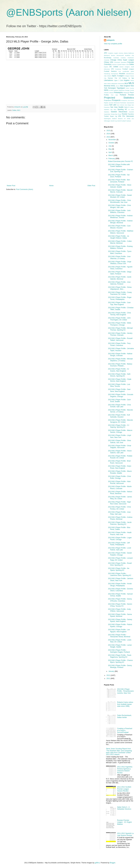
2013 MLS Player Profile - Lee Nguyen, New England (119, 631)
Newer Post (11, 186)
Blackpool (107, 55)
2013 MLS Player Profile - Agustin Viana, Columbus (120, 268)
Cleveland (124, 62)
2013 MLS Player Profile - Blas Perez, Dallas (119, 528)
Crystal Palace (121, 64)
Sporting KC (122, 109)
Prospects (116, 100)
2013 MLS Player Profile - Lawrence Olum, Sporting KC (120, 574)
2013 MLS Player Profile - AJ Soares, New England (118, 370)
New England (125, 86)
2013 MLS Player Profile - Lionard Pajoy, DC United (120, 559)
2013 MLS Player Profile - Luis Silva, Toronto (119, 385)
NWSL (106, 90)
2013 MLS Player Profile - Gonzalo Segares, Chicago (121, 395)
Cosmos (114, 64)
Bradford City (130, 55)
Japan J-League (118, 76)
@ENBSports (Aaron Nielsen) (69, 12)
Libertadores (109, 80)
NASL (113, 86)
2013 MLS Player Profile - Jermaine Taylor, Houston (121, 349)
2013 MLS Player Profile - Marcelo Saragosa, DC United (120, 421)
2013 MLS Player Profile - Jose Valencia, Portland (119, 283)
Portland (123, 95)
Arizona (121, 53)
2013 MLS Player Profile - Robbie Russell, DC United (120, 457)
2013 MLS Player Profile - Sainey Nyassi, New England (120, 620)
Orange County (129, 90)
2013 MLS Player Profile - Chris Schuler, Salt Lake (119, 406)
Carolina (123, 58)
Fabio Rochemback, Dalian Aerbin (124, 716)
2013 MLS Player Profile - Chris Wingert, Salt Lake (119, 206)
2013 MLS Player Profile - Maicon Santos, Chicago (120, 431)
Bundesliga (108, 58)
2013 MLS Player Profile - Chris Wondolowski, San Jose (119, 201)
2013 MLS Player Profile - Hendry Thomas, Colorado (120, 334)
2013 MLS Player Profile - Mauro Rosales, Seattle (120, 472)
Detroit (121, 67)
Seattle (121, 107)
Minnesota (121, 84)
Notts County (130, 88)
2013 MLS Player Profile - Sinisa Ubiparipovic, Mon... (120, 288)
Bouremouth (120, 55)
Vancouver (130, 116)
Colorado (131, 62)
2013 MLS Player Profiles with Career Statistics (119, 165)
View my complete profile (113, 44)
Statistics (107, 112)
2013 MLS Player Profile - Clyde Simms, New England (120, 380)
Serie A (127, 107)
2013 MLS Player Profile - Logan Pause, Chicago (120, 539)
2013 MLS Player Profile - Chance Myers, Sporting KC (120, 661)
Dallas (14, 110)
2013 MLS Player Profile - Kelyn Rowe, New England (120, 467)
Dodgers (127, 67)
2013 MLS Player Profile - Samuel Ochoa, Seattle (120, 595)
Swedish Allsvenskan (119, 112)
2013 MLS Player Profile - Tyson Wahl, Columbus (120, 252)
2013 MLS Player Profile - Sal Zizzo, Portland (119, 176)
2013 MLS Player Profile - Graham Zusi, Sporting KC (120, 171)
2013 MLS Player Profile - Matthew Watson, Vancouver (121, 232)
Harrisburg (107, 74)
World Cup (114, 121)
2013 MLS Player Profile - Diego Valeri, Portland (120, 273)
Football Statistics (110, 71)
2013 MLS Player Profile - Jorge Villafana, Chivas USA (120, 263)
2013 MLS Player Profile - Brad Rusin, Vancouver (119, 462)
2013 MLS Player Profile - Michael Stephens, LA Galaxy (120, 360)
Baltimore (131, 53)
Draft (132, 67)
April (110, 152)
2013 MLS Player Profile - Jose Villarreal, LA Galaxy (119, 257)
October (112, 143)
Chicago (113, 60)
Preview (131, 95)
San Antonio (120, 105)
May (110, 149)
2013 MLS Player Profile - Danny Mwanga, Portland (120, 666)
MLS (19, 110)
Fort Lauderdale (124, 71)
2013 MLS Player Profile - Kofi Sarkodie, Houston (119, 416)
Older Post (91, 186)
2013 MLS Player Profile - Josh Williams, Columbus (119, 211)
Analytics (111, 53)
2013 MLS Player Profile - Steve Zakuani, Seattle (120, 186)
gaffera (97, 863)
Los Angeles (125, 80)
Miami (109, 84)
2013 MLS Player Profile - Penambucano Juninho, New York (125, 691)
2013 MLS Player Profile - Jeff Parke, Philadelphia (119, 544)
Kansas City (113, 78)
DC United (114, 67)
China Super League (126, 60)
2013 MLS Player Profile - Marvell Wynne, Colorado (120, 191)
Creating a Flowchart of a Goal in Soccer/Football (125, 730)
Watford (114, 119)
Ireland (109, 76)
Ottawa (111, 93)
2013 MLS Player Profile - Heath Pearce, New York (120, 533)
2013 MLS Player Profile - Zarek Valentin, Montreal (120, 278)
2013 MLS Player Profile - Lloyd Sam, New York (120, 436)
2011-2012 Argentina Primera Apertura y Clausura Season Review (125, 770)
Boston (113, 55)
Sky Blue (113, 110)
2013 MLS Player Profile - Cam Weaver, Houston (119, 227)
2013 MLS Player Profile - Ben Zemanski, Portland (119, 181)
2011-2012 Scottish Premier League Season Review (124, 789)
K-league (127, 76)
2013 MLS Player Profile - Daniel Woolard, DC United (120, 196)
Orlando (106, 93)
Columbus (108, 64)
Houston (122, 74)
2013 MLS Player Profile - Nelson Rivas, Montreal (120, 493)
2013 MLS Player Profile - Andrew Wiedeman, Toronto (120, 217)
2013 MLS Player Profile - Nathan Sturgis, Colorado (120, 355)
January (112, 671)
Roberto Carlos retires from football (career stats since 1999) (125, 704)
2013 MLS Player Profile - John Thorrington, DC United (119, 319)
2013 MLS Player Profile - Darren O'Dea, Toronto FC (120, 605)
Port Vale (114, 95)
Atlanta (126, 53)
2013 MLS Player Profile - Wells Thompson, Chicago (120, 324)
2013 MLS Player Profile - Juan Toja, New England (119, 303)
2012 (109, 675)
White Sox (130, 119)
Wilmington (107, 121)
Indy (105, 76)
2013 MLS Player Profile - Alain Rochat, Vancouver (119, 482)
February (112, 159)
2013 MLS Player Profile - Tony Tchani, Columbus (119, 344)
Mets (105, 84)
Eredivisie (118, 69)
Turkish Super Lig (110, 116)
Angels (116, 53)
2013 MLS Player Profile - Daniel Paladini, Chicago (120, 554)
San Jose (114, 107)
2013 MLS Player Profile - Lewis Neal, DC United (120, 641)
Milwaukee (114, 84)
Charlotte (107, 60)
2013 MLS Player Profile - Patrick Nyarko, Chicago (120, 625)
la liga (131, 78)
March (111, 155)
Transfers (131, 114)
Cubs (127, 64)
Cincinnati (117, 62)
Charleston (131, 58)
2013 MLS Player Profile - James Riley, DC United (120, 498)
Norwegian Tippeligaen (117, 88)
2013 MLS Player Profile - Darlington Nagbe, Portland (119, 651)
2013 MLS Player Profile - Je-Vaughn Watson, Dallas (119, 237)
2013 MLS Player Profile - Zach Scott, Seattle (119, 401)
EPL (113, 69)
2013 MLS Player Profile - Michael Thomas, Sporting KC (120, 329)
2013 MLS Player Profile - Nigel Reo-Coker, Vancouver (119, 503)
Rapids (106, 103)
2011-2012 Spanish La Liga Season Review (125, 834)
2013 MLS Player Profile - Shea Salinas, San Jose (119, 441)
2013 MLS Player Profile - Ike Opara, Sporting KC (119, 569)
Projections (108, 100)
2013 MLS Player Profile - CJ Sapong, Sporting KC (119, 426)
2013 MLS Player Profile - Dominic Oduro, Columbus (120, 590)
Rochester (123, 103)
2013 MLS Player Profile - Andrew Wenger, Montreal (120, 222)
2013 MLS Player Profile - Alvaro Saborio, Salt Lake (120, 452)
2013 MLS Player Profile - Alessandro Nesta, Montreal (119, 636)
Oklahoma (122, 90)
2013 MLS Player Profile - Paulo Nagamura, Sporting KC (120, 656)
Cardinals (116, 58)
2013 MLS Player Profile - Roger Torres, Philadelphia (120, 298)
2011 (109, 678)
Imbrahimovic (130, 74)
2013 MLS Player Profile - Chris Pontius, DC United (119, 508)
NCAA (118, 86)
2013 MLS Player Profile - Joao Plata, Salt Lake (119, 513)
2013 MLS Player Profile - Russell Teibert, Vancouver (120, 339)
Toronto (125, 114)
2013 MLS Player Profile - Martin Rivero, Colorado (120, 487)
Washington (107, 119)
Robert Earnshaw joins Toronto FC (120, 161)
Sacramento (130, 103)
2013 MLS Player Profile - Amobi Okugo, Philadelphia (120, 585)
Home (51, 186)
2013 (109, 137)
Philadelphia (118, 93)
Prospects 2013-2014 (128, 100)
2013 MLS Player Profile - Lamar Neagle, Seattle (120, 646)
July (110, 146)
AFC (106, 53)
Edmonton (107, 69)
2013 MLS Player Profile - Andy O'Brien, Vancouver (119, 610)
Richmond (117, 103)
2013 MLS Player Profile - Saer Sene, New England (119, 390)
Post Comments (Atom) (25, 189)
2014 (109, 134)
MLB (126, 83)
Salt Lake (113, 105)
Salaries (106, 105)
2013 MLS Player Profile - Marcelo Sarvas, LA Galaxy (120, 411)
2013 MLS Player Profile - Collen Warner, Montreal (120, 242)
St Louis (131, 110)
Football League (128, 69)
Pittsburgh (126, 93)
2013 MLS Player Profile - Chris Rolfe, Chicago (119, 477)
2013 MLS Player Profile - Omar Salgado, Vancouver (120, 447)
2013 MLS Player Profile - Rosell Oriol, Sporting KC (120, 564)
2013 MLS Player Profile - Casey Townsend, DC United (120, 293)
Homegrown (115, 74)
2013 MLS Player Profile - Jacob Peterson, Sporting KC (120, 523)
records (111, 103)
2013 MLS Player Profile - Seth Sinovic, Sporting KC (119, 375)
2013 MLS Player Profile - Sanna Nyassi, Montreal (120, 615)
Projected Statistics (119, 98)
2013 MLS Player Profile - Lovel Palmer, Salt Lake (120, 549)
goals (132, 71)
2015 (109, 131)
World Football (122, 121)
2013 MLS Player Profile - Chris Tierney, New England (119, 314)
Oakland (116, 90)
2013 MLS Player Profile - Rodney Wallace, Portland (120, 247)
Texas (120, 114)
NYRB (111, 90)
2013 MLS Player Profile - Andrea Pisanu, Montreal (120, 518)
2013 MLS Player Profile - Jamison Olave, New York (121, 579)
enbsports (111, 40)
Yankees (129, 121)
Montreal (107, 86)
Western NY (122, 119)
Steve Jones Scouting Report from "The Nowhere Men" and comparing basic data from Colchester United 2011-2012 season (119, 752)
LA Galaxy (123, 78)
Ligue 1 (117, 80)
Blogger (112, 863)
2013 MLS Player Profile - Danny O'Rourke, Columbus (120, 600)
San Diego (128, 105)
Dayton (106, 67)
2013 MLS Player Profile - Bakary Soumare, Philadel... (120, 365)
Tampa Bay (114, 114)
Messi (132, 80)
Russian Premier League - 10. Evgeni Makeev (124, 822)
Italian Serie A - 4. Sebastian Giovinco (124, 808)
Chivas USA (109, 62)
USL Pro (122, 116)
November (112, 140)
